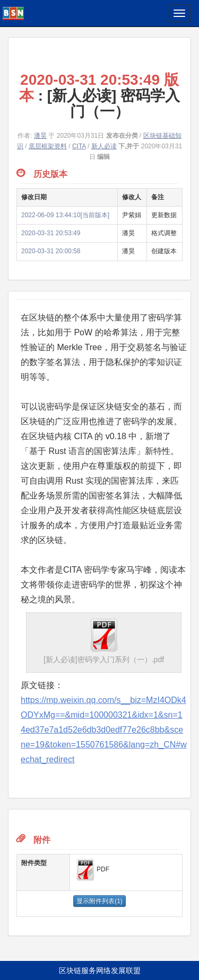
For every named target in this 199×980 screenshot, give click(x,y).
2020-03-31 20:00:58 (51, 251)
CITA (79, 146)
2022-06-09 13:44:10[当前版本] (65, 215)
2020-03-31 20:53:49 (51, 233)
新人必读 (104, 146)
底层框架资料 (48, 146)
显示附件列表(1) (99, 901)
